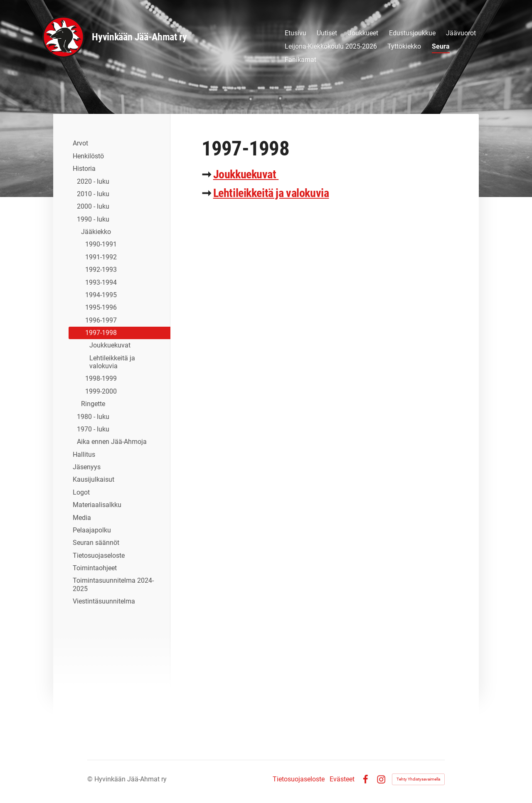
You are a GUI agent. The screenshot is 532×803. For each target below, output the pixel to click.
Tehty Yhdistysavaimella (418, 779)
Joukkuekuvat (246, 174)
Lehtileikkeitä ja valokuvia (271, 193)
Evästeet (342, 779)
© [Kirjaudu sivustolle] (91, 779)
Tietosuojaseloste (299, 779)
